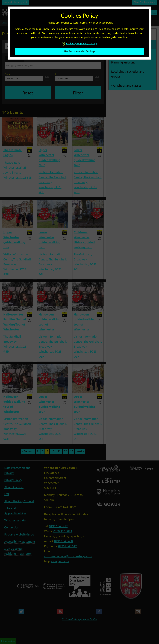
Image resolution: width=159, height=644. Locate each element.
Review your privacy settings (79, 43)
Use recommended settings (79, 51)
